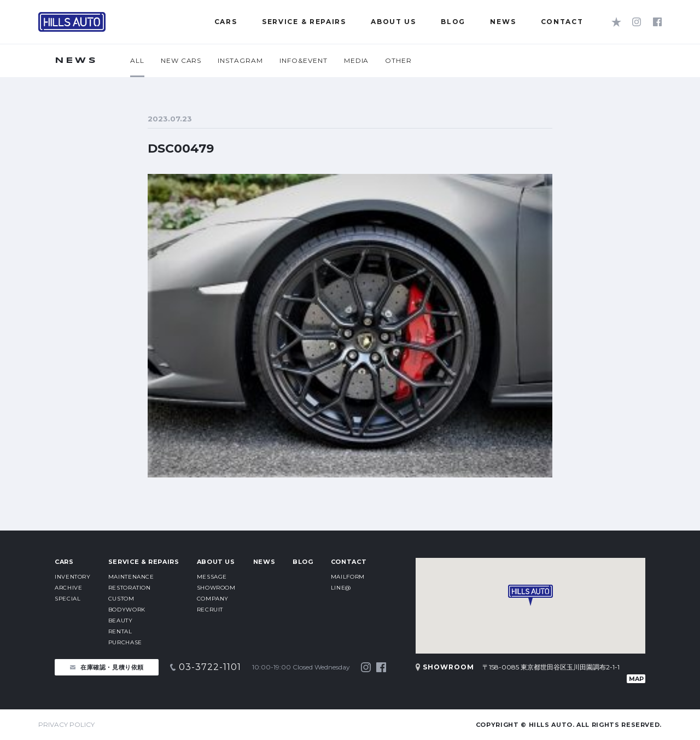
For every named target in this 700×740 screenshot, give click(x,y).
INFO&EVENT (304, 60)
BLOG (303, 562)
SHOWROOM (216, 588)
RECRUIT (210, 610)
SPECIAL (68, 599)
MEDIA (357, 60)
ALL (137, 60)
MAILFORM (348, 577)
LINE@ (341, 588)
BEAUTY (121, 620)
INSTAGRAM (240, 60)
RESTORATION (130, 588)
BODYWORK (127, 610)
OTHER (398, 60)
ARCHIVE (68, 588)
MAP (636, 679)
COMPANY (213, 599)
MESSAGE (212, 577)
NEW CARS (181, 60)
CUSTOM (121, 599)
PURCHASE (125, 642)
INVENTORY (73, 577)
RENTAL (120, 631)
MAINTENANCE (131, 577)
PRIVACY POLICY (66, 724)
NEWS (264, 562)
